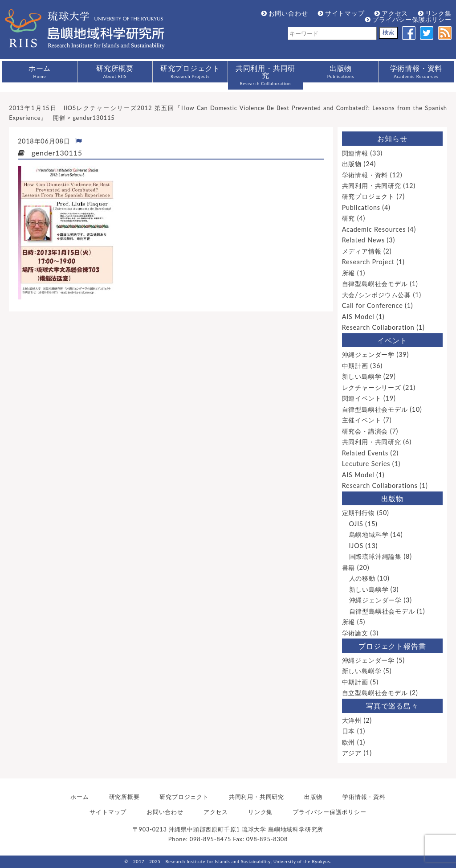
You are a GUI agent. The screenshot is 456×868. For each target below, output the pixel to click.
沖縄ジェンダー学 (368, 354)
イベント (392, 340)
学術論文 (355, 633)
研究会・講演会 (365, 431)
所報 (349, 273)
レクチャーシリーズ (372, 387)
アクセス (391, 13)
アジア (352, 753)
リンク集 (435, 13)
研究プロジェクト (190, 71)
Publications (361, 207)
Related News (363, 240)
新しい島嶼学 (362, 376)
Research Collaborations (380, 485)
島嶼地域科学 (369, 534)
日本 (349, 731)
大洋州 (352, 720)
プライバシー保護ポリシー (408, 19)
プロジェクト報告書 (392, 646)
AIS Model (358, 317)
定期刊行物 (358, 513)
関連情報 (355, 153)
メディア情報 (362, 251)
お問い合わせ (285, 13)
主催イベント (362, 420)
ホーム (40, 71)
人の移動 (362, 578)
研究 (349, 218)
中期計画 (355, 366)
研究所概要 (115, 71)
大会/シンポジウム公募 (377, 295)
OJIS (356, 524)
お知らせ (392, 138)
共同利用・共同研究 (265, 75)
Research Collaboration (378, 327)
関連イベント (362, 398)
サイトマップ (341, 13)
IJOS (356, 546)
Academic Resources (374, 229)
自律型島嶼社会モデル (375, 284)
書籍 (349, 567)
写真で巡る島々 (392, 706)
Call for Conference (373, 305)
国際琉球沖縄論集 (375, 556)
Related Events (365, 453)
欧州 (349, 742)
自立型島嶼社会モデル (375, 693)
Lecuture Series (366, 464)
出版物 (341, 71)
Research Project (368, 262)
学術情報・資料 (416, 71)
